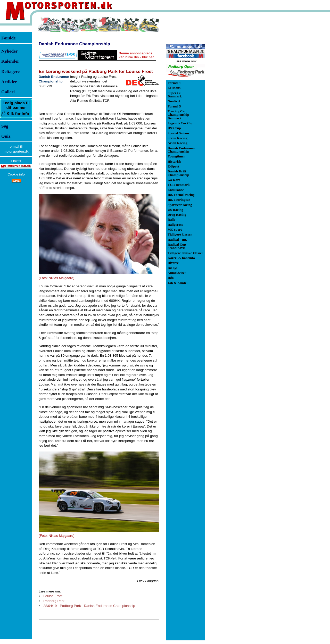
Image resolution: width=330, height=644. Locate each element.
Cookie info (16, 174)
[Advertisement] (232, 94)
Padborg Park (54, 601)
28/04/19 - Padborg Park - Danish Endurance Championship (89, 606)
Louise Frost (53, 596)
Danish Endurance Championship (74, 44)
